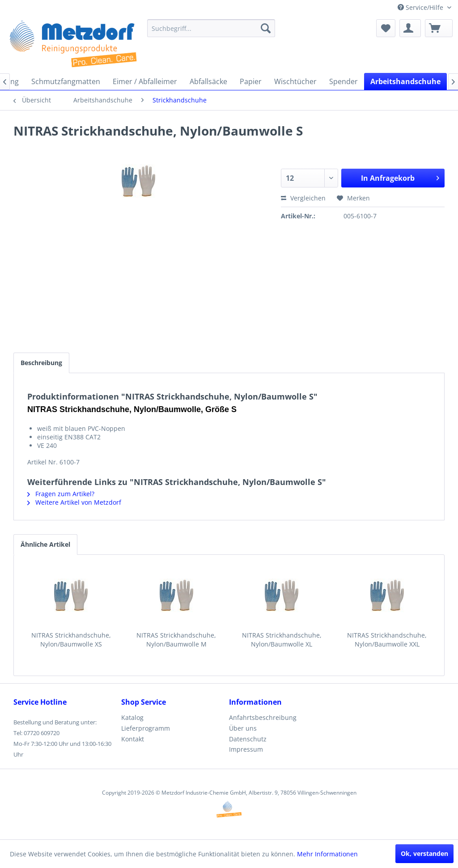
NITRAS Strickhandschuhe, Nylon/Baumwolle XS (71, 640)
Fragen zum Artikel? (61, 494)
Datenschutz (248, 739)
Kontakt (133, 739)
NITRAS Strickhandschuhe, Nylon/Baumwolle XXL (387, 640)
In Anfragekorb (400, 177)
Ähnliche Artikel (45, 544)
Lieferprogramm (146, 728)
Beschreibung (41, 363)
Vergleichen (303, 198)
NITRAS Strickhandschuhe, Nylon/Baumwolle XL (282, 640)
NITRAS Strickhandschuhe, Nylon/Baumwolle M (176, 640)
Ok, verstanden (424, 853)
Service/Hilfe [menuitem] (421, 7)
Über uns (243, 728)
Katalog (132, 717)
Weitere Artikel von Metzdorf (74, 502)
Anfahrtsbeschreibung (263, 717)
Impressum (246, 749)
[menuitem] (211, 28)
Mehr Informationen (327, 854)
